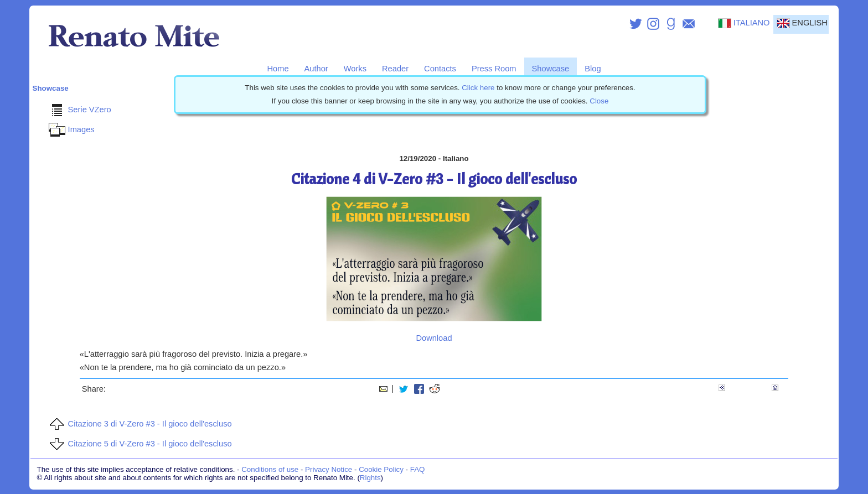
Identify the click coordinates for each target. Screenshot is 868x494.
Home (278, 69)
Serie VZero (79, 110)
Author (316, 69)
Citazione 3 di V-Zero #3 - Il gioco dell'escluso (139, 424)
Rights (370, 478)
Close (599, 101)
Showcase (551, 69)
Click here (478, 88)
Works (355, 69)
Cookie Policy (381, 469)
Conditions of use (270, 469)
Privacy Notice (329, 469)
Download (434, 338)
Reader (395, 69)
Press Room (494, 69)
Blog (593, 69)
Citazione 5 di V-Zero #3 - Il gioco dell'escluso (139, 444)
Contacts (440, 69)
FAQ (418, 469)
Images (70, 129)
